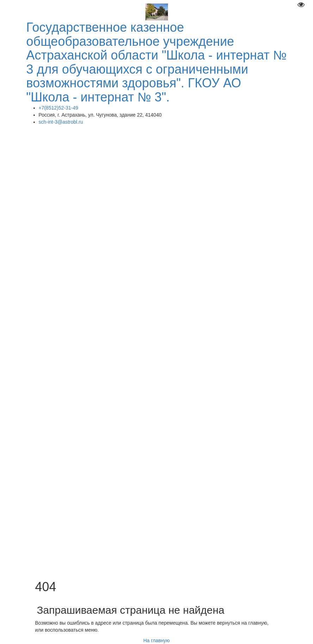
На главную (156, 640)
